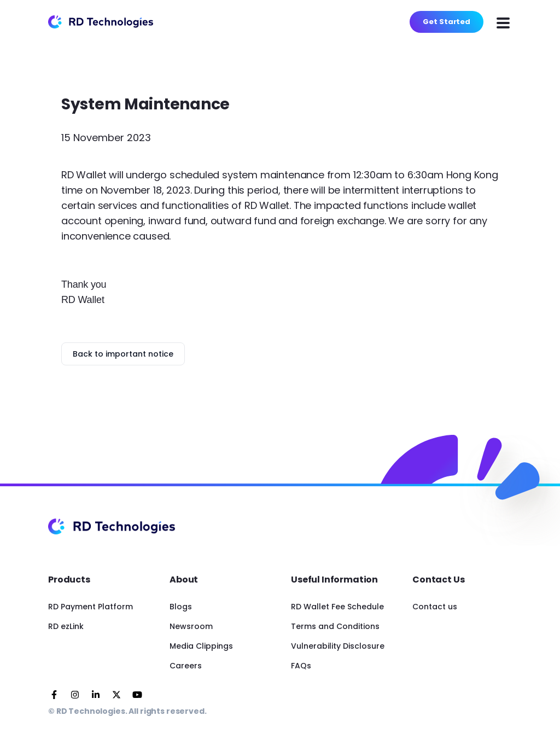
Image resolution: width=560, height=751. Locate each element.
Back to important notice (123, 354)
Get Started (447, 22)
